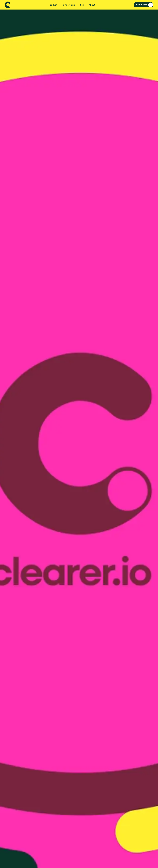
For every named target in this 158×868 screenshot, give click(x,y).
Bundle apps (142, 5)
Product (53, 5)
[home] (8, 5)
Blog (82, 5)
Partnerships (68, 5)
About (92, 5)
